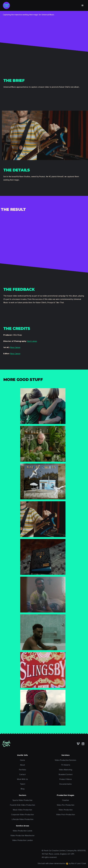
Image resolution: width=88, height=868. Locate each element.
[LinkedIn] (83, 744)
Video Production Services (65, 760)
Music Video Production (22, 810)
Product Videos (66, 779)
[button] (83, 5)
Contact (23, 774)
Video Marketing (66, 770)
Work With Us (22, 779)
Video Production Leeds (23, 831)
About (22, 765)
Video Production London (23, 840)
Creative (66, 800)
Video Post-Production (65, 815)
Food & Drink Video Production (22, 805)
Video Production (66, 810)
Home (22, 760)
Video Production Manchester (22, 836)
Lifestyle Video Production (22, 819)
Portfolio (23, 770)
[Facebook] (78, 744)
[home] (6, 5)
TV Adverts (66, 765)
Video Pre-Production (66, 805)
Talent (23, 784)
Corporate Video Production (22, 815)
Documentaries (65, 784)
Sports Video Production (22, 800)
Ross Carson (15, 347)
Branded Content (65, 774)
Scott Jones (32, 341)
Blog (23, 789)
